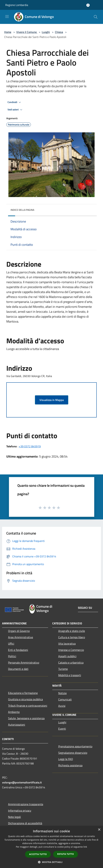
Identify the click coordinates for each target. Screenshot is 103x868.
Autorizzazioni (17, 725)
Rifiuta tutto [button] (66, 854)
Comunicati (65, 699)
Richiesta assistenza (70, 765)
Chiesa (59, 32)
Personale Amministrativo (24, 663)
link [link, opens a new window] (85, 847)
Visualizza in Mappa (52, 400)
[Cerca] (96, 17)
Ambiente (14, 712)
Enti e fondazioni (18, 650)
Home (8, 32)
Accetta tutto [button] (38, 854)
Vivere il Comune (27, 32)
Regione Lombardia (17, 5)
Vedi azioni (15, 110)
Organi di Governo (19, 631)
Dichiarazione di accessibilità (25, 823)
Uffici (11, 644)
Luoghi (46, 32)
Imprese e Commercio (71, 650)
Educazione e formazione (23, 693)
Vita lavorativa (67, 644)
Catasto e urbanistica (71, 663)
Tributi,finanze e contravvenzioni (28, 706)
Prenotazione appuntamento (75, 746)
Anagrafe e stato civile (72, 631)
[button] (52, 862)
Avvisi (62, 706)
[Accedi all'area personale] (88, 5)
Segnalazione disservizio (73, 753)
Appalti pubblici (67, 656)
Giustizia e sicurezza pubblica (25, 699)
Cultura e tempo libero (72, 637)
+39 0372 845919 (30, 446)
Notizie (62, 693)
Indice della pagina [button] (22, 210)
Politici (12, 656)
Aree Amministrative (21, 637)
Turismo (63, 669)
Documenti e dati (18, 669)
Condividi (15, 102)
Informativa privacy (20, 811)
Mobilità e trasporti (70, 675)
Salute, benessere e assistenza (26, 718)
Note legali (14, 817)
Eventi (62, 729)
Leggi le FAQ (66, 759)
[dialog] (51, 847)
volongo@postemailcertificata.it (22, 782)
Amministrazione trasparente (26, 804)
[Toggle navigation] (7, 17)
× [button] (99, 830)
